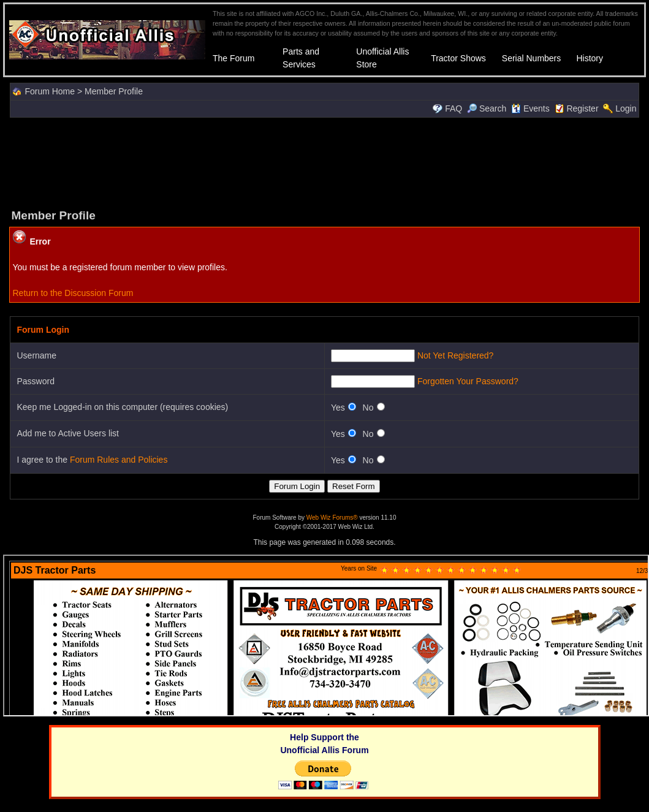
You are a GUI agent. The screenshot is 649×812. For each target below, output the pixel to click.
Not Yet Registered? (456, 355)
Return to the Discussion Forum (73, 293)
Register (582, 108)
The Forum (233, 58)
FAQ (454, 108)
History (590, 58)
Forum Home (50, 91)
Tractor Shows (458, 58)
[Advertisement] (325, 162)
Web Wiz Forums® (332, 518)
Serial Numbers (531, 58)
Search (487, 108)
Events (530, 108)
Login (626, 108)
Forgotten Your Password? (468, 381)
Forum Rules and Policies (119, 460)
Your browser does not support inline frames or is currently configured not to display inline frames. (326, 636)
